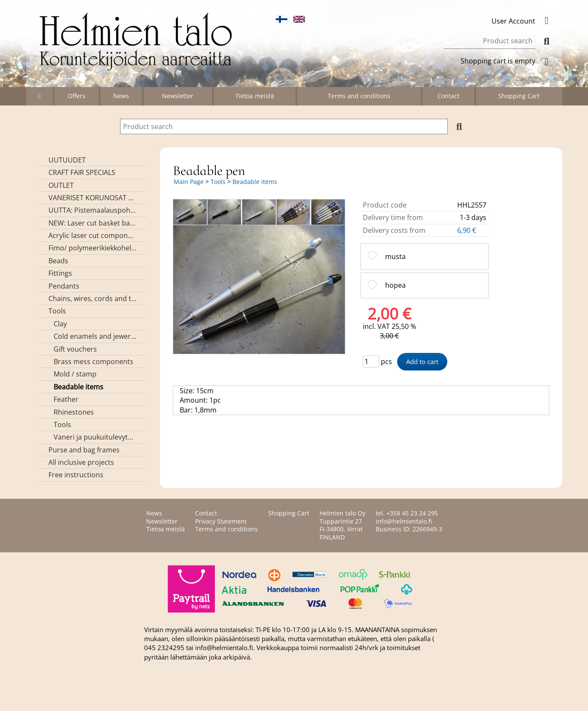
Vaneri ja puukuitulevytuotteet (95, 437)
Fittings (60, 273)
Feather (66, 399)
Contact (448, 96)
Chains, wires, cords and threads (92, 298)
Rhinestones (74, 412)
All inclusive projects (81, 462)
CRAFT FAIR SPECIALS (82, 172)
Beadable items (78, 387)
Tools (57, 311)
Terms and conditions (359, 96)
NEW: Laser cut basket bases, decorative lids (92, 223)
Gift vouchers (75, 349)
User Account (524, 21)
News (121, 96)
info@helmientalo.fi (404, 521)
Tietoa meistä (255, 96)
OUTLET (61, 185)
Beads (58, 261)
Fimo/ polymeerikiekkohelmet (92, 248)
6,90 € (467, 230)
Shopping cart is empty (508, 61)
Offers (77, 96)
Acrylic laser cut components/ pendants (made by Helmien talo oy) (92, 235)
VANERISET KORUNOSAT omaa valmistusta (92, 198)
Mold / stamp (75, 374)
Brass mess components (93, 362)
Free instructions (76, 475)
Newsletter (178, 96)
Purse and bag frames (84, 450)
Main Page (189, 182)
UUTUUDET (67, 160)
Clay (60, 324)
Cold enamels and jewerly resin (95, 336)
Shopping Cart (519, 96)
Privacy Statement (221, 521)
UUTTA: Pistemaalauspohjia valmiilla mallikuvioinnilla (92, 210)
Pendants (64, 286)
